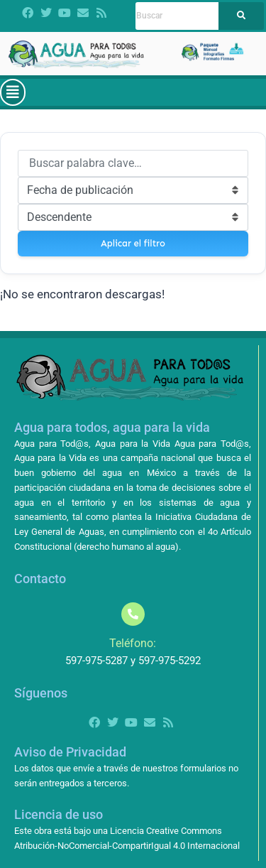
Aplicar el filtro (133, 243)
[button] (13, 92)
